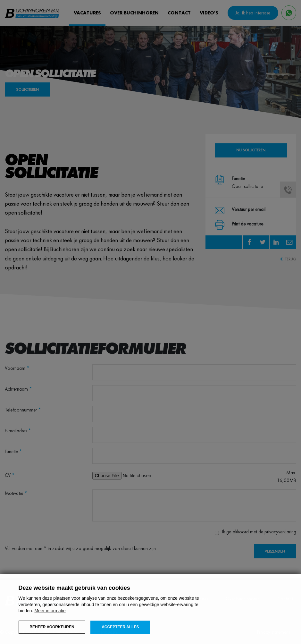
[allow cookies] (120, 627)
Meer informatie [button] (50, 611)
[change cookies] (52, 627)
